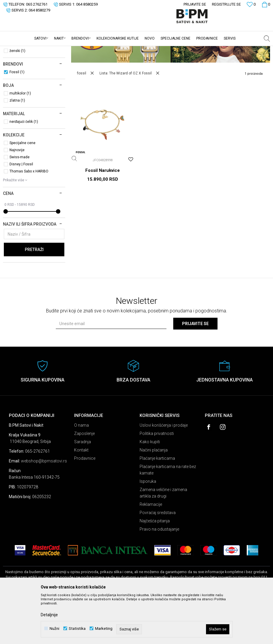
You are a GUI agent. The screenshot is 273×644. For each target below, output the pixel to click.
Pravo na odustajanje (159, 575)
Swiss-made (19, 203)
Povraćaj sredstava (158, 559)
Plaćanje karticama (157, 504)
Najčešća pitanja (155, 567)
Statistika (77, 628)
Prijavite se (195, 370)
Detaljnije (49, 615)
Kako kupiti (150, 488)
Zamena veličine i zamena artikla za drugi (163, 539)
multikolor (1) (20, 139)
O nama (81, 471)
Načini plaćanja (154, 496)
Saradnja (82, 488)
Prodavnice (85, 504)
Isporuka (148, 527)
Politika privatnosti (157, 480)
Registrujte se (226, 4)
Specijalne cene (22, 189)
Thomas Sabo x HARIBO (29, 217)
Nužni (54, 628)
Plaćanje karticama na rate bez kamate (168, 516)
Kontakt (81, 496)
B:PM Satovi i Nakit (18, 50)
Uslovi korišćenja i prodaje (164, 471)
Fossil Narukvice (102, 216)
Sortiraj (227, 60)
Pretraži (34, 296)
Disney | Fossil (21, 210)
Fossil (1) (17, 118)
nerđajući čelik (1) (24, 168)
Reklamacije (151, 550)
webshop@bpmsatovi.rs (44, 507)
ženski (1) (17, 97)
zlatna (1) (17, 146)
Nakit (12, 75)
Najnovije (17, 196)
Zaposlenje (84, 480)
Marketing (104, 628)
